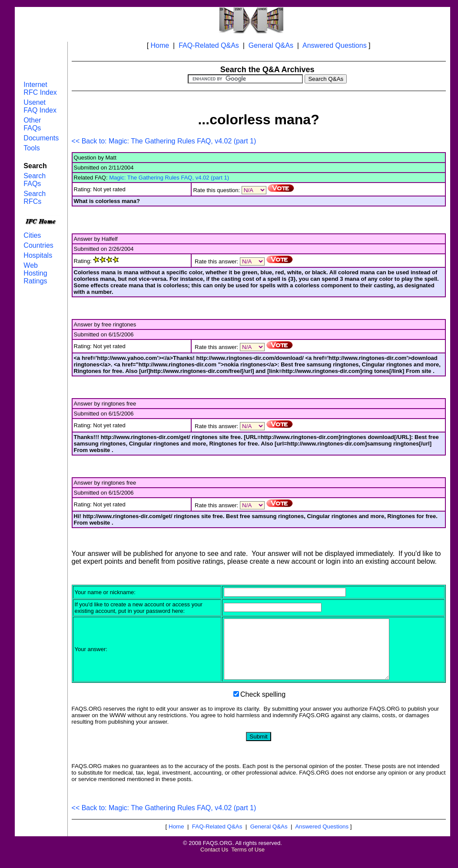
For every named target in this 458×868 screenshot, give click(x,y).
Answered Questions (335, 45)
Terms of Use (248, 861)
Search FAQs (35, 180)
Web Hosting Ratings (35, 273)
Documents (41, 138)
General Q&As (271, 45)
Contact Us (214, 861)
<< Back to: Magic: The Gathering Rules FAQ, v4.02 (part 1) (164, 141)
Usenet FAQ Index (40, 106)
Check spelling (263, 706)
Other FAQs (32, 124)
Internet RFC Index (40, 88)
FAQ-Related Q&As (209, 45)
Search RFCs (35, 198)
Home (160, 45)
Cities (32, 235)
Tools (32, 148)
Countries (38, 245)
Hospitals (38, 255)
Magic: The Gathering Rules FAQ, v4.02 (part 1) (169, 178)
